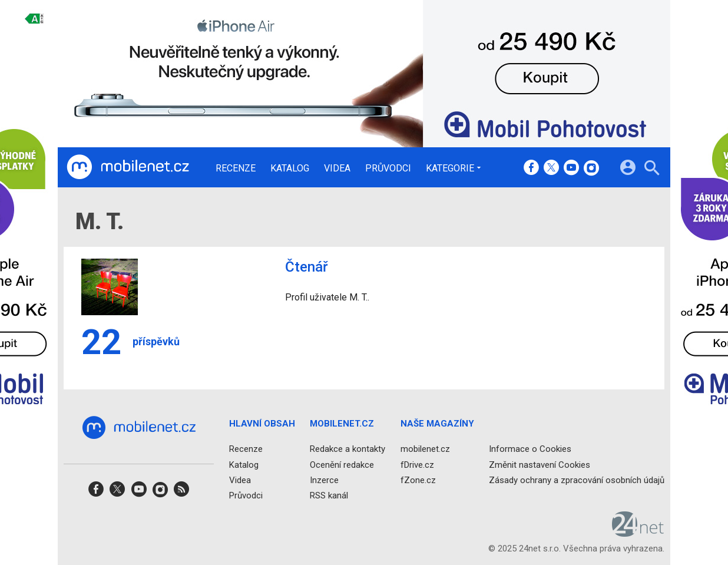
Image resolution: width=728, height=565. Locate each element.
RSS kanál (329, 495)
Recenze (236, 168)
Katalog (290, 168)
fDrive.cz (417, 465)
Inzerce (324, 480)
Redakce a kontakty (348, 450)
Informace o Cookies (530, 450)
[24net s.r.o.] (638, 533)
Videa (337, 168)
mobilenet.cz (425, 450)
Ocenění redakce (342, 465)
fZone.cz (418, 480)
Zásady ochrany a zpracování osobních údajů (577, 480)
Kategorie (450, 168)
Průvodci (388, 168)
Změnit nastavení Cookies (540, 465)
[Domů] (128, 167)
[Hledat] (652, 169)
